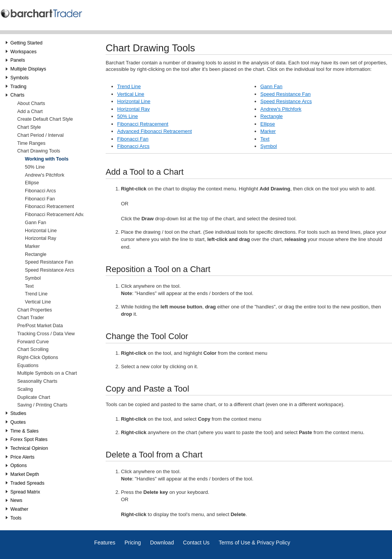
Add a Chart (30, 111)
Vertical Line (38, 302)
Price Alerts (22, 457)
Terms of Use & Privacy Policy (254, 543)
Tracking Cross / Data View (46, 334)
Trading (18, 87)
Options (19, 466)
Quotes (18, 422)
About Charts (31, 103)
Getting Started (26, 43)
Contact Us (196, 543)
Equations (28, 366)
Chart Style (29, 127)
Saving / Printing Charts (42, 405)
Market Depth (25, 474)
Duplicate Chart (34, 397)
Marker (32, 246)
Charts (17, 95)
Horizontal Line (41, 231)
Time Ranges (31, 143)
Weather (19, 509)
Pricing (133, 543)
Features (105, 543)
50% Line (35, 167)
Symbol (33, 278)
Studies (18, 413)
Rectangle (36, 254)
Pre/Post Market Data (40, 326)
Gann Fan (35, 223)
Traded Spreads (27, 483)
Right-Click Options (38, 357)
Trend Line (36, 294)
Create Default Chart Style (45, 119)
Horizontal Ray (41, 238)
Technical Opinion (29, 448)
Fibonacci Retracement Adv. (55, 215)
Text (29, 286)
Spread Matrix (25, 492)
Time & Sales (24, 431)
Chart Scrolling (33, 349)
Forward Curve (33, 342)
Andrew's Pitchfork (45, 175)
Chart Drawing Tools (39, 151)
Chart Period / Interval (40, 135)
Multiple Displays (28, 69)
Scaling (25, 389)
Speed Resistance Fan (49, 262)
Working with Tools (47, 159)
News (16, 500)
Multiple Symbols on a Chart (47, 373)
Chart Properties (35, 310)
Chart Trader (31, 318)
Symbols (20, 78)
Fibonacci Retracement (49, 207)
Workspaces (23, 52)
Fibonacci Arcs (40, 191)
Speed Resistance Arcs (50, 270)
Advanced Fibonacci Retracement (154, 131)
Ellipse (32, 183)
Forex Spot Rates (29, 439)
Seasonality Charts (37, 381)
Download (162, 543)
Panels (18, 60)
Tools (16, 518)
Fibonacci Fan (40, 199)
